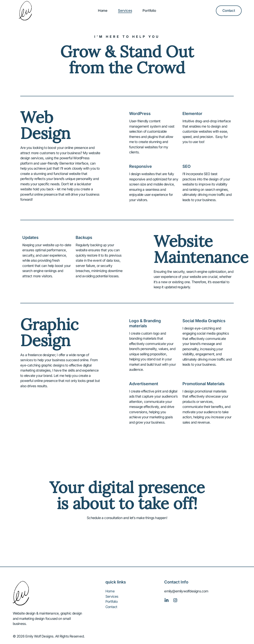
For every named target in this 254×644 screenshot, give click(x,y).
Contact (111, 607)
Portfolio (149, 11)
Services (125, 11)
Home (103, 11)
